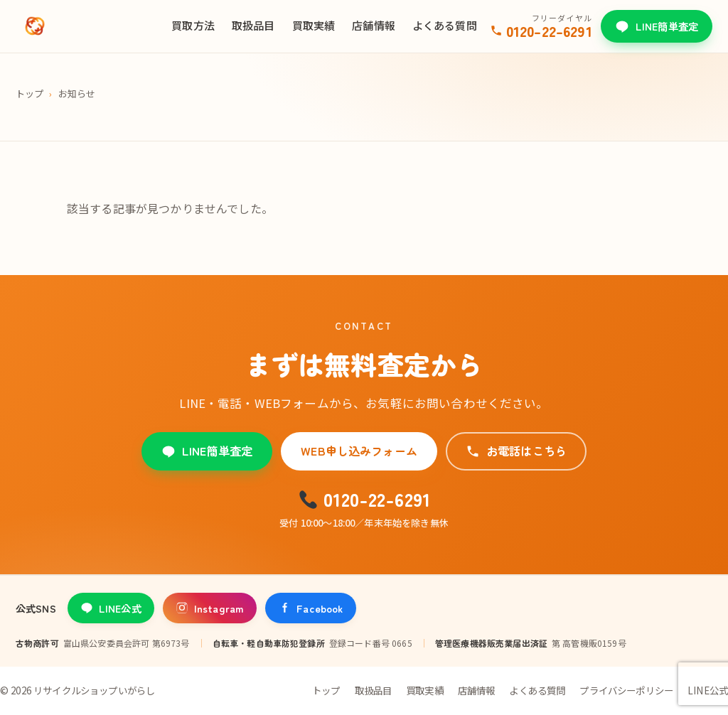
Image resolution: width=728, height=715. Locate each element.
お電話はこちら (516, 451)
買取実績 (314, 25)
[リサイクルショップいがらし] (35, 26)
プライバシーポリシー (626, 690)
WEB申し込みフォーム (359, 451)
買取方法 (193, 25)
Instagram (210, 608)
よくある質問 (445, 25)
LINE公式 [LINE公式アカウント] (111, 608)
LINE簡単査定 (657, 26)
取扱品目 (253, 25)
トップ (30, 93)
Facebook (310, 608)
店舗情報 (374, 25)
